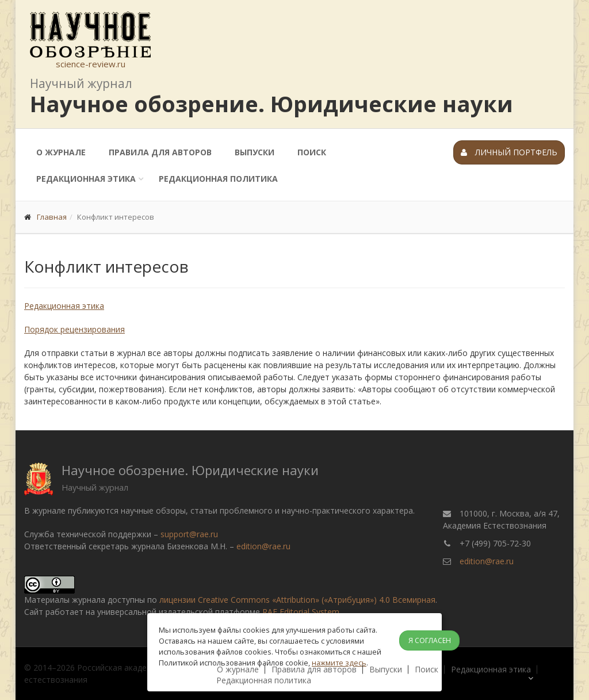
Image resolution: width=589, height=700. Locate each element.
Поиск (312, 152)
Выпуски (255, 152)
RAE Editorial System (301, 612)
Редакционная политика (218, 179)
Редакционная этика (86, 179)
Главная (52, 217)
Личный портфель (509, 152)
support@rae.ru (189, 534)
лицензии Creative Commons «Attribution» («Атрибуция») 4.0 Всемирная (297, 600)
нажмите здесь (339, 663)
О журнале (61, 152)
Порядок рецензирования (74, 329)
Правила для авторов (160, 152)
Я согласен (430, 640)
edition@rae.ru (263, 546)
